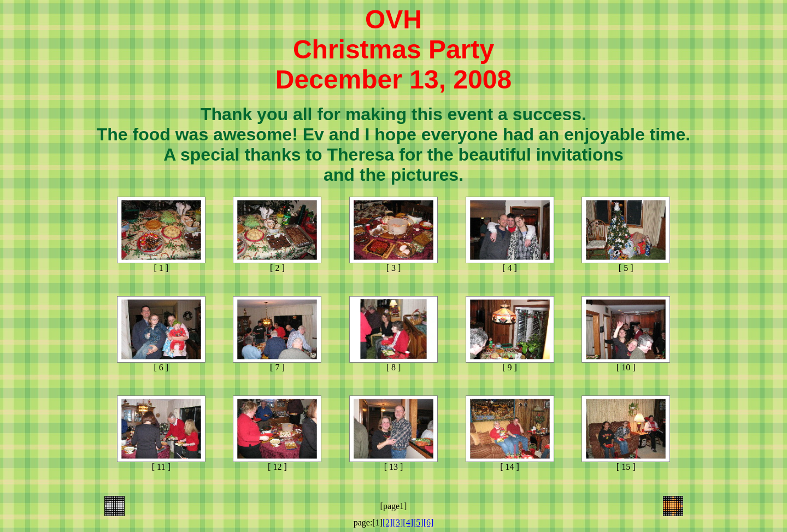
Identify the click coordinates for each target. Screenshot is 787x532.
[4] (408, 522)
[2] (388, 522)
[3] (398, 522)
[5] (418, 522)
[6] (429, 522)
